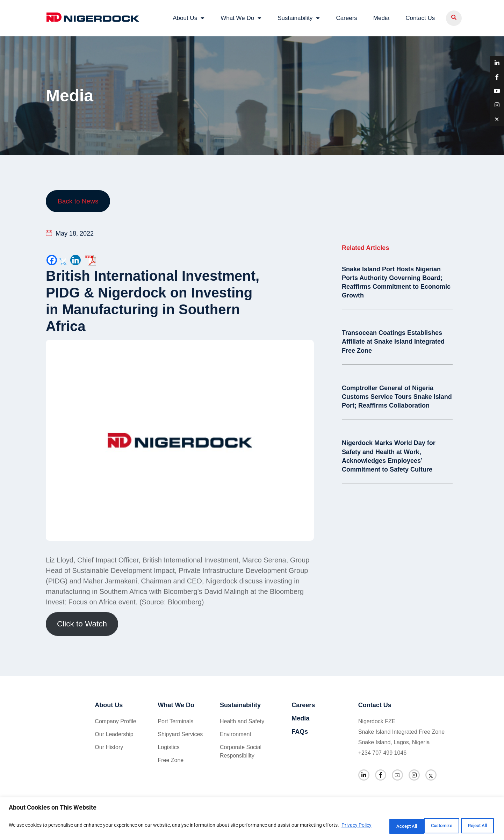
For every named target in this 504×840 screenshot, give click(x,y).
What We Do (241, 18)
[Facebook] (52, 259)
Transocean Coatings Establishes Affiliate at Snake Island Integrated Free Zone (393, 340)
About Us (189, 18)
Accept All (474, 826)
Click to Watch (82, 623)
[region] (252, 819)
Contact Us (420, 17)
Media (381, 17)
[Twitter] (64, 259)
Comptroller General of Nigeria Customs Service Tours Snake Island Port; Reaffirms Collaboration (397, 395)
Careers (346, 17)
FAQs (300, 731)
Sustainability (299, 18)
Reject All (429, 826)
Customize (383, 826)
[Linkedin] (75, 259)
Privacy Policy (25, 830)
